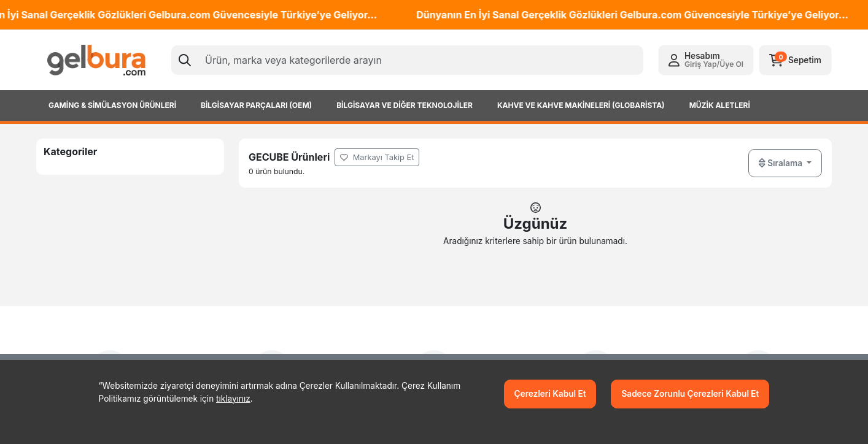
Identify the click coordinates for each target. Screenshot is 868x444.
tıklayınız (233, 399)
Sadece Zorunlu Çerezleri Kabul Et (690, 394)
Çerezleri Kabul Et (550, 394)
